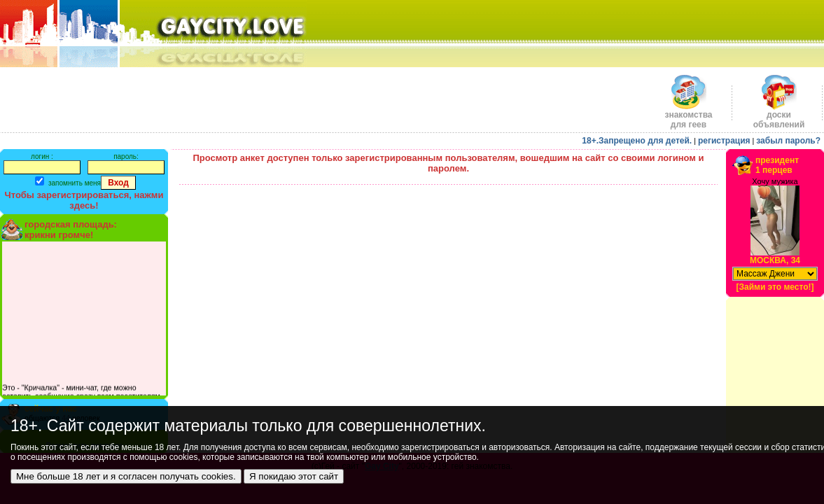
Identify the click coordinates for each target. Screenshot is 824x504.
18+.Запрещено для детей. (637, 141)
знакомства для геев (688, 116)
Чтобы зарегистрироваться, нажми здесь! (84, 200)
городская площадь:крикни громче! (71, 230)
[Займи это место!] (775, 287)
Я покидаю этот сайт (294, 476)
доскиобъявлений (779, 116)
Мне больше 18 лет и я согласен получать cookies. (126, 476)
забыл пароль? (788, 141)
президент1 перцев (777, 165)
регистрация (724, 141)
